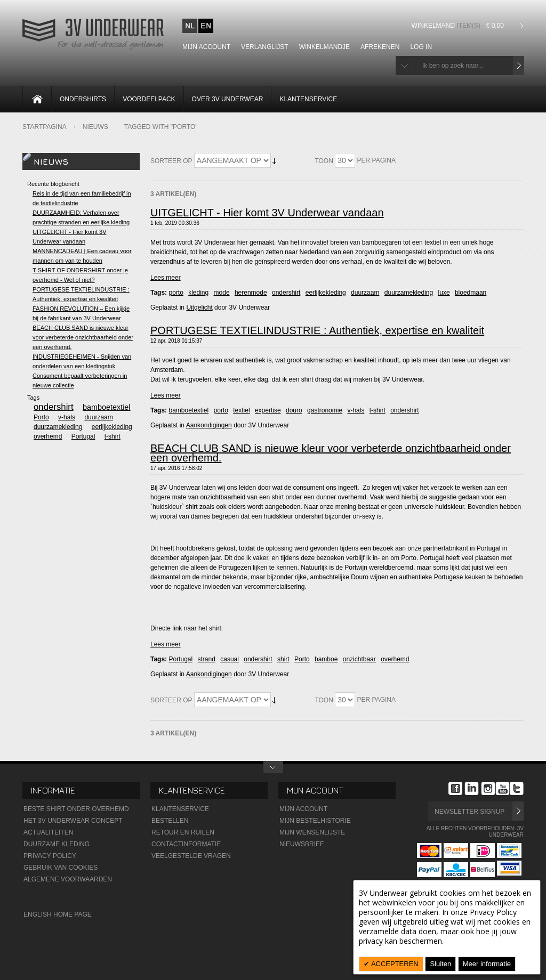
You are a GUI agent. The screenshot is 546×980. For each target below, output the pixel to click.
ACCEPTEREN (394, 964)
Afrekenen (380, 47)
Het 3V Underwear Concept (73, 821)
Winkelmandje (324, 47)
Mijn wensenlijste (312, 832)
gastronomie (325, 410)
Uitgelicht (199, 307)
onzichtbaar (359, 659)
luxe (444, 293)
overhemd (395, 659)
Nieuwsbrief (302, 844)
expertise (268, 410)
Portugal (180, 659)
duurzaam (365, 293)
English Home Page (58, 914)
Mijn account (206, 47)
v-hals (356, 410)
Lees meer (166, 278)
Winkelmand (459, 26)
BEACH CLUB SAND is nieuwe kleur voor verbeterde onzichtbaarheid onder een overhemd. (331, 453)
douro (294, 410)
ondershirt (286, 293)
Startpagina (45, 127)
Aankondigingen (209, 425)
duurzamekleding (409, 293)
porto (176, 293)
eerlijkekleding (326, 293)
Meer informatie (487, 964)
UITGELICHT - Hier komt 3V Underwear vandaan (267, 213)
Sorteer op (171, 161)
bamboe (326, 659)
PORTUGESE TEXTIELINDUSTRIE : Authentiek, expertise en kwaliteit (317, 330)
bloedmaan (471, 293)
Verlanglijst (265, 47)
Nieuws (95, 127)
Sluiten (440, 964)
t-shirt (378, 410)
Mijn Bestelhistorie (315, 821)
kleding (198, 293)
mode (222, 293)
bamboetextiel (188, 410)
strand (207, 659)
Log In (421, 47)
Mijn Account (303, 809)
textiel (241, 410)
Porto (302, 659)
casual (230, 659)
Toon (324, 161)
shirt (283, 659)
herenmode (251, 293)
